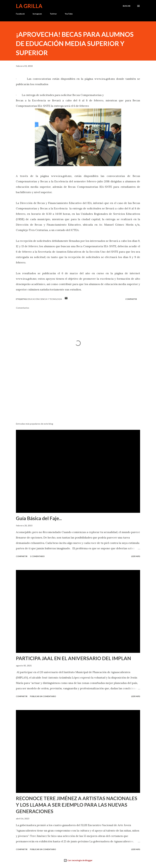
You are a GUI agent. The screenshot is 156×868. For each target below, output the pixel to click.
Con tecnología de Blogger (78, 860)
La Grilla (29, 6)
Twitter (53, 14)
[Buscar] (127, 6)
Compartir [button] (131, 299)
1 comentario (37, 556)
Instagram (37, 14)
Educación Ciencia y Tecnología (45, 299)
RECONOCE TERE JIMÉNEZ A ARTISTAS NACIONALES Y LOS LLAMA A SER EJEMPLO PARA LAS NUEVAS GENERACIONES (77, 805)
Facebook (20, 14)
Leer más (136, 556)
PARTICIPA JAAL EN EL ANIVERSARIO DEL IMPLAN (73, 658)
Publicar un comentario (43, 696)
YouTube (69, 14)
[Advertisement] (78, 399)
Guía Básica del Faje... (39, 518)
